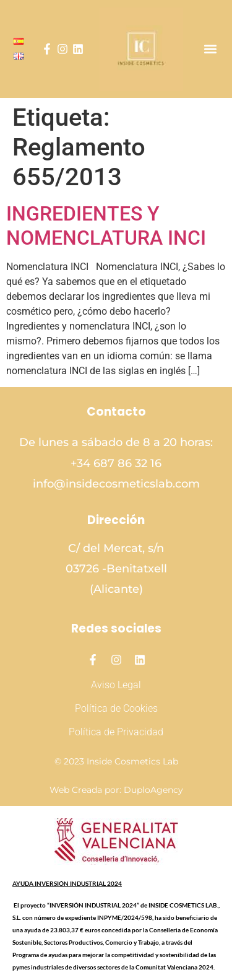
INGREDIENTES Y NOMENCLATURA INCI (106, 225)
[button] (210, 49)
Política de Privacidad (116, 732)
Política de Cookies (116, 708)
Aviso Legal (116, 685)
